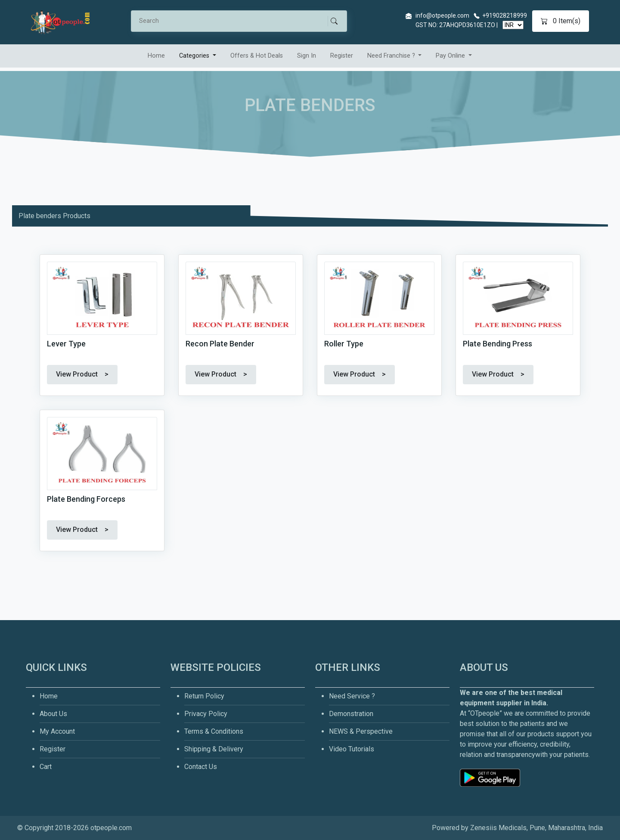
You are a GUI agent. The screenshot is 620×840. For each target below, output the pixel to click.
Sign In (307, 56)
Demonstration (351, 714)
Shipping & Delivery (214, 749)
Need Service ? (352, 696)
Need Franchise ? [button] (392, 56)
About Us (53, 714)
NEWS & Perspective (361, 731)
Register (342, 56)
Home (156, 56)
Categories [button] (195, 56)
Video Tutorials (352, 749)
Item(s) (561, 21)
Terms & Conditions (214, 731)
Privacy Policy (206, 714)
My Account (57, 731)
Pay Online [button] (451, 56)
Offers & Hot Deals (257, 56)
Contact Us (201, 767)
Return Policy (204, 696)
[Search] (233, 21)
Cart (46, 767)
